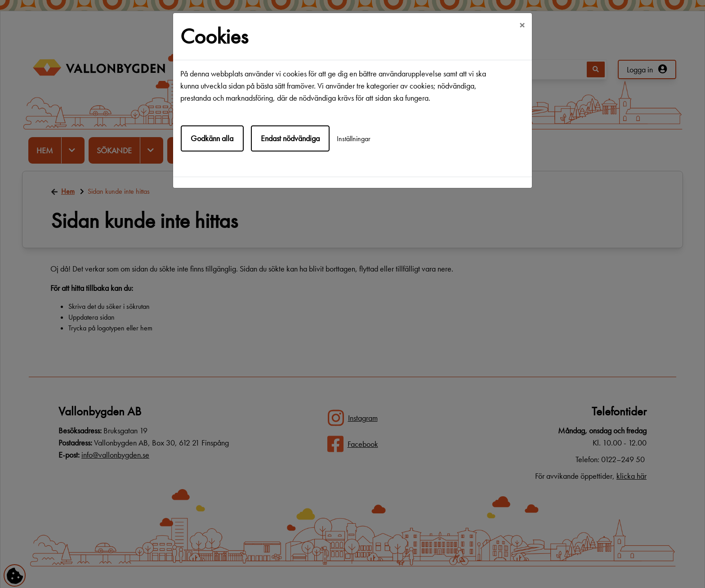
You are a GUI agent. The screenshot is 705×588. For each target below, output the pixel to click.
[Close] (522, 26)
